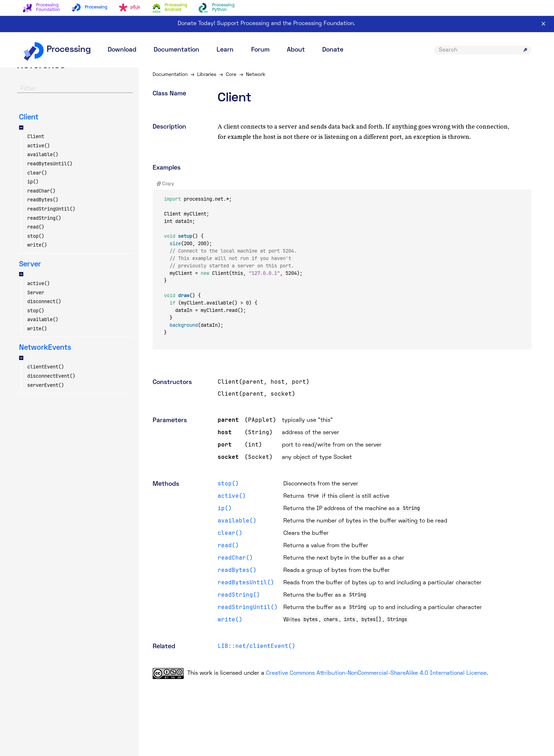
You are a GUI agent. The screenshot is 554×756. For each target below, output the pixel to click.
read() (36, 227)
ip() (33, 182)
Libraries (207, 75)
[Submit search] (525, 50)
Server (36, 293)
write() (37, 245)
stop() (36, 236)
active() (39, 146)
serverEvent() (46, 385)
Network (256, 75)
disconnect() (44, 301)
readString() (44, 218)
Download (122, 50)
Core (231, 75)
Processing (57, 50)
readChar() (41, 191)
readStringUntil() (51, 209)
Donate (333, 50)
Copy (166, 184)
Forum (260, 50)
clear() (37, 173)
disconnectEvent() (51, 376)
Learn (225, 50)
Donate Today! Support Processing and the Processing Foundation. (266, 24)
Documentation (176, 50)
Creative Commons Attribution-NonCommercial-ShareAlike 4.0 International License (376, 673)
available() (43, 154)
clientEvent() (46, 367)
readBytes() (43, 200)
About (296, 50)
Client (36, 136)
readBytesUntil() (50, 164)
